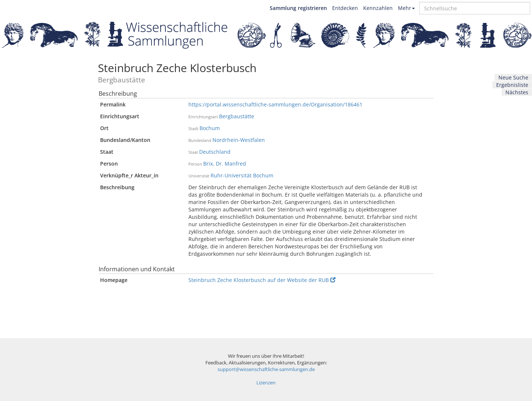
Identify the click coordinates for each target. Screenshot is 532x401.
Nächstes (517, 92)
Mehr (406, 8)
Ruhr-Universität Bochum (242, 175)
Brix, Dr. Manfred (225, 164)
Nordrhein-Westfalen (239, 140)
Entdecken (345, 8)
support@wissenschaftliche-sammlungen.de (266, 369)
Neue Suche (513, 77)
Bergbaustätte (237, 116)
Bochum (210, 128)
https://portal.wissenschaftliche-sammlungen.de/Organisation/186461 (275, 104)
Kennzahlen (378, 8)
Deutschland (215, 152)
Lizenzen (266, 383)
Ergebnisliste (512, 85)
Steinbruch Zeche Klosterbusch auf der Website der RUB (262, 280)
